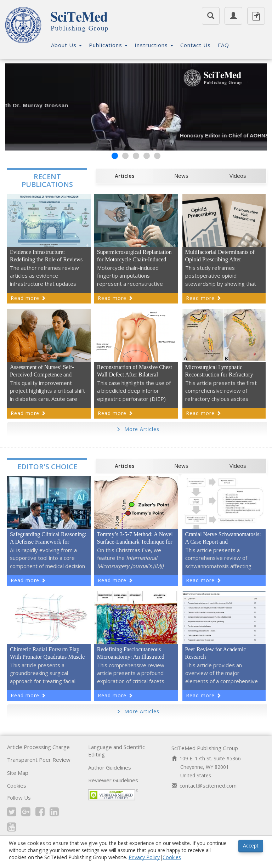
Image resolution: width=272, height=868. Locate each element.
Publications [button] (108, 45)
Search (211, 13)
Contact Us (195, 45)
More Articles (138, 431)
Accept (251, 846)
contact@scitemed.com (208, 787)
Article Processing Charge (38, 749)
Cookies (17, 787)
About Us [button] (66, 45)
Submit (256, 16)
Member (233, 13)
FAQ (223, 45)
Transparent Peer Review (39, 761)
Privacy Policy (144, 857)
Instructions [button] (154, 45)
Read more (28, 300)
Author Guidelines (110, 769)
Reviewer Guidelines (113, 782)
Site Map (18, 775)
